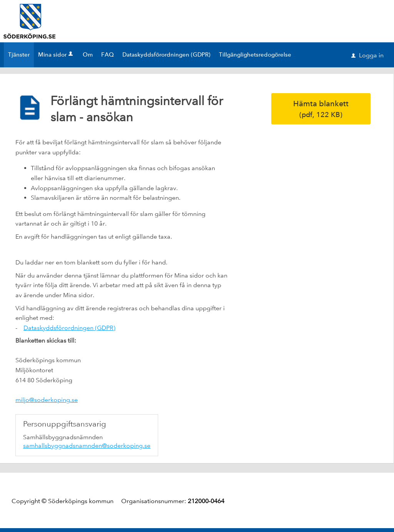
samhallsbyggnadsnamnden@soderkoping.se (87, 446)
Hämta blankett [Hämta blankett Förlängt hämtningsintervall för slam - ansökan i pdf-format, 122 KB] (321, 109)
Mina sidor (56, 55)
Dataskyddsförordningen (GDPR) (69, 328)
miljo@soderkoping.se (47, 400)
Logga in (367, 55)
